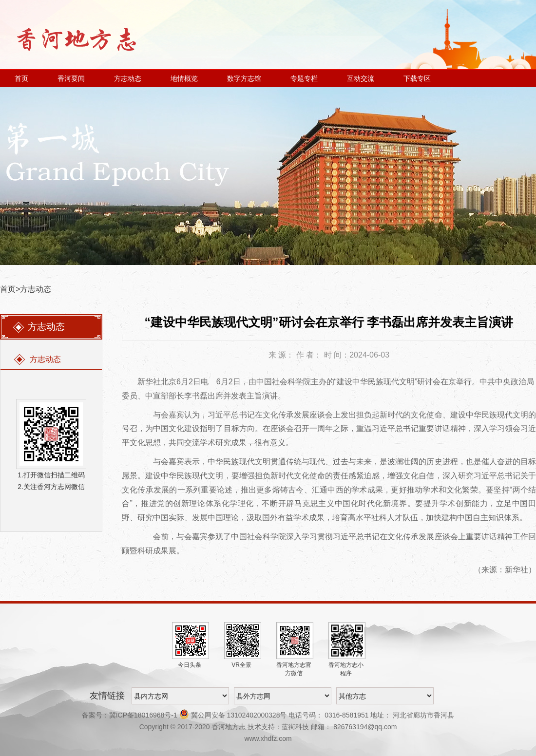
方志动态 (128, 78)
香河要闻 (71, 78)
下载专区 (417, 78)
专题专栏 (304, 78)
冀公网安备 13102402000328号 (234, 715)
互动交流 (361, 78)
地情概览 (184, 78)
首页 (21, 78)
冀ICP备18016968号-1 (143, 715)
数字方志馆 (244, 78)
